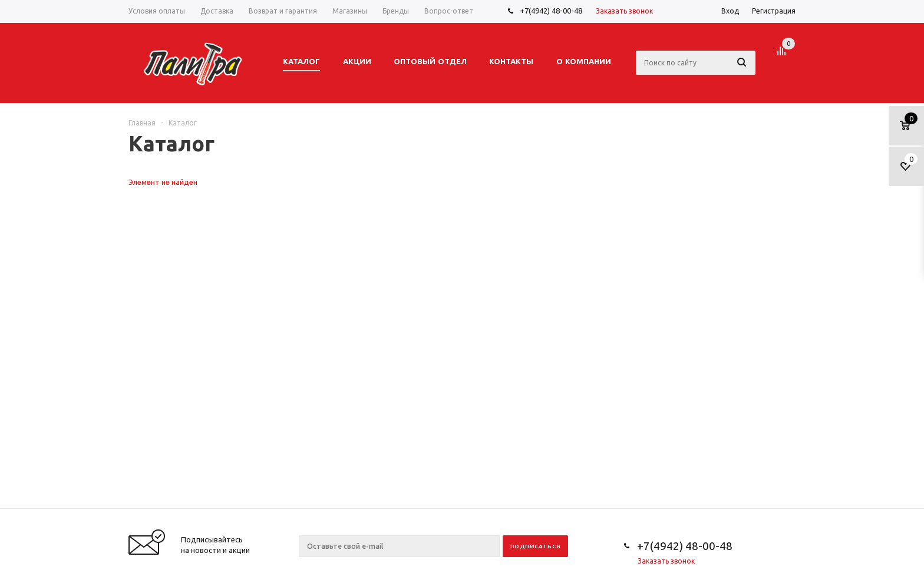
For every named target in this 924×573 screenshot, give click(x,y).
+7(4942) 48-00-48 (551, 11)
